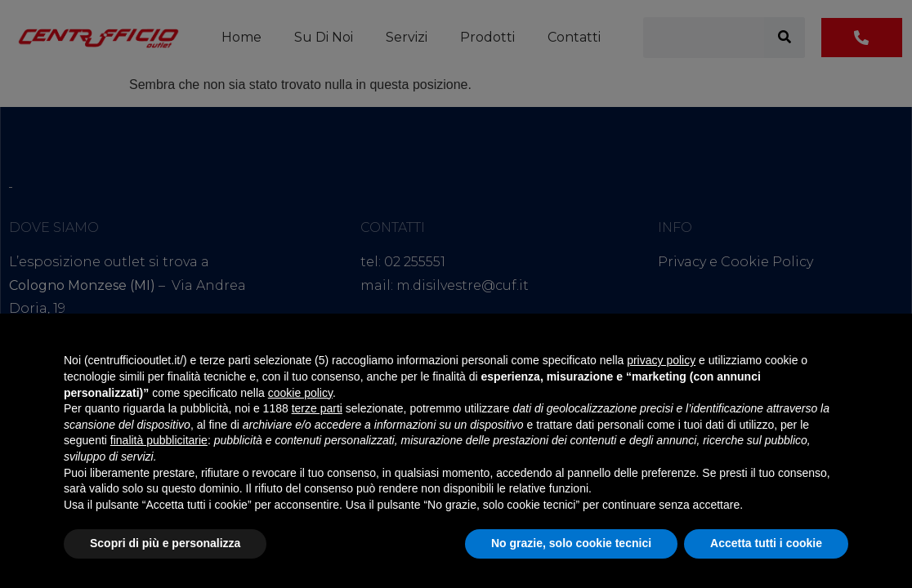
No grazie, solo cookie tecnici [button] (571, 543)
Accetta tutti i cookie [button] (766, 543)
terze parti (317, 408)
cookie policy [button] (300, 393)
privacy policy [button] (661, 360)
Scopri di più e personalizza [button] (165, 543)
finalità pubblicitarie (159, 440)
